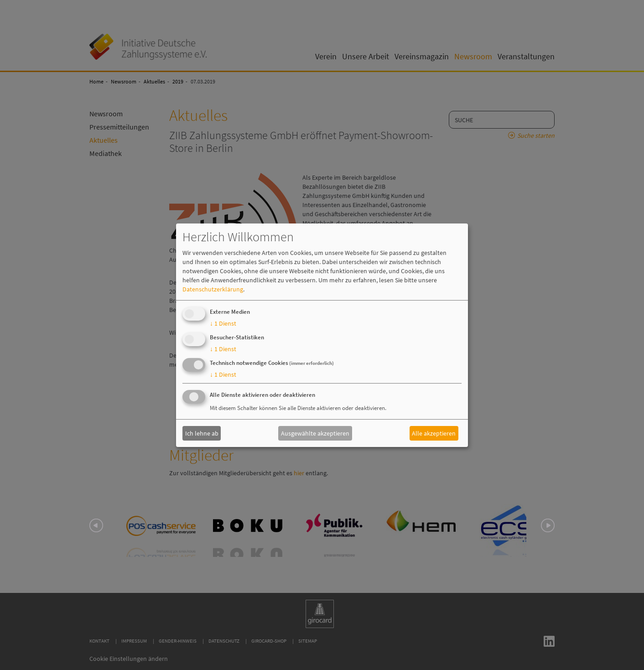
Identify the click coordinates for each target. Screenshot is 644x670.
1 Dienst (223, 323)
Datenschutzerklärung (213, 289)
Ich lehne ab (202, 433)
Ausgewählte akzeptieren (315, 433)
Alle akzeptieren (434, 433)
